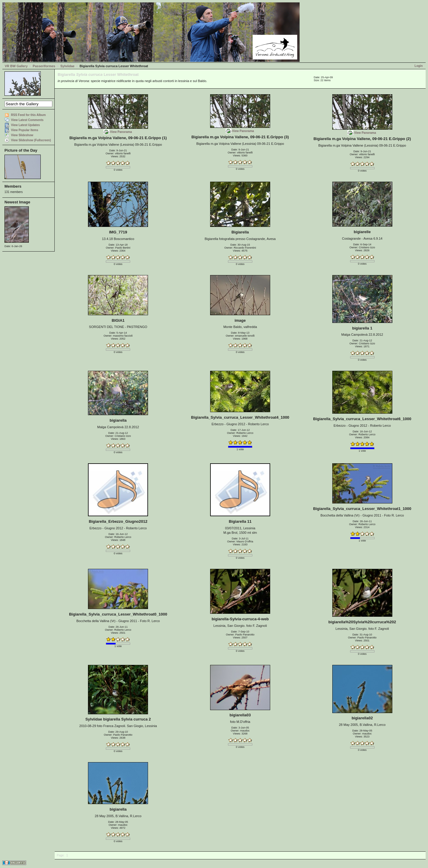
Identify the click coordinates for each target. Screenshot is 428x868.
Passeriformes (44, 66)
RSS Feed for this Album (28, 115)
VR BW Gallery (16, 66)
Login (419, 66)
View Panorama (121, 132)
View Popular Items (25, 130)
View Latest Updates (25, 125)
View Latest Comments (27, 120)
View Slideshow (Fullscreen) (31, 140)
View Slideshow (22, 135)
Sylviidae (67, 66)
